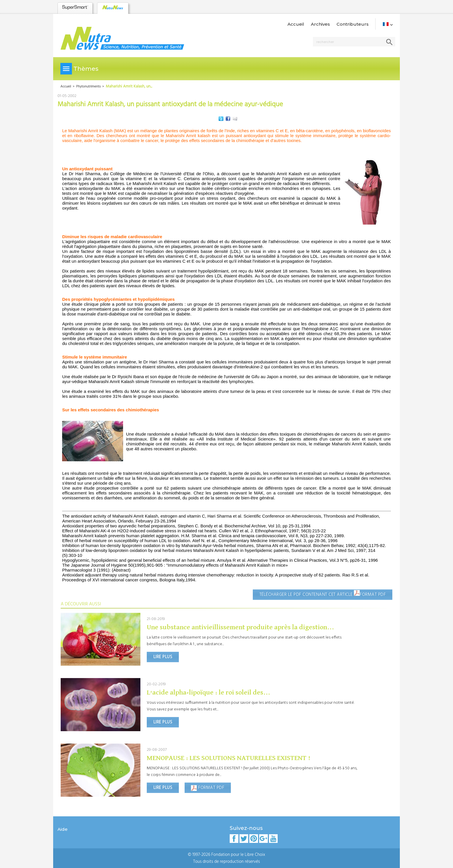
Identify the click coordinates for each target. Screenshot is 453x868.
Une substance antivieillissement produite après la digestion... (240, 627)
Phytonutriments (89, 87)
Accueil (296, 24)
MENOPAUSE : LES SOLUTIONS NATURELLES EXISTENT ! (229, 758)
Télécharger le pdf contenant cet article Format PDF (323, 594)
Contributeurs (353, 24)
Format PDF (208, 788)
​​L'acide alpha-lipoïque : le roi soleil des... (208, 692)
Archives (320, 24)
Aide (63, 829)
